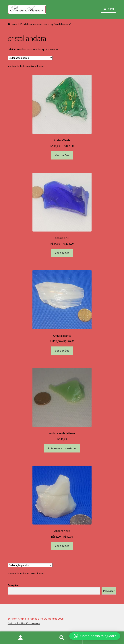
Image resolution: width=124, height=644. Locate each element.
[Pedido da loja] (30, 58)
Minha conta (21, 638)
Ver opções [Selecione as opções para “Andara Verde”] (62, 155)
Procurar (62, 638)
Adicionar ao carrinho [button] (62, 448)
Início (15, 24)
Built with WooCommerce (24, 623)
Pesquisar (14, 585)
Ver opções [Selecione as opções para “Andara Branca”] (62, 350)
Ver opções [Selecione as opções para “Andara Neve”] (62, 546)
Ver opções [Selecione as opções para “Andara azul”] (62, 253)
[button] (95, 636)
